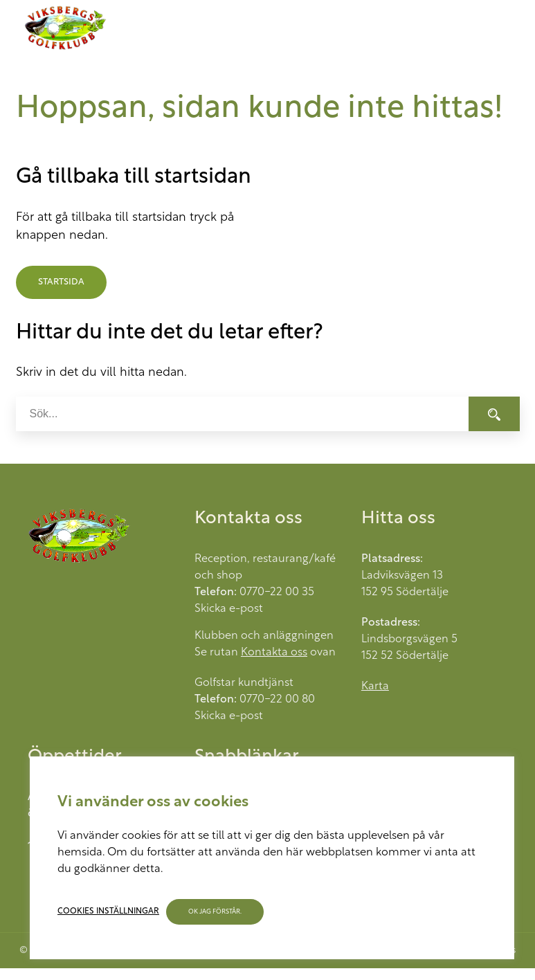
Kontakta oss (274, 653)
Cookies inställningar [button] (108, 911)
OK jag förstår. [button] (215, 912)
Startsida (61, 282)
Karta (375, 687)
